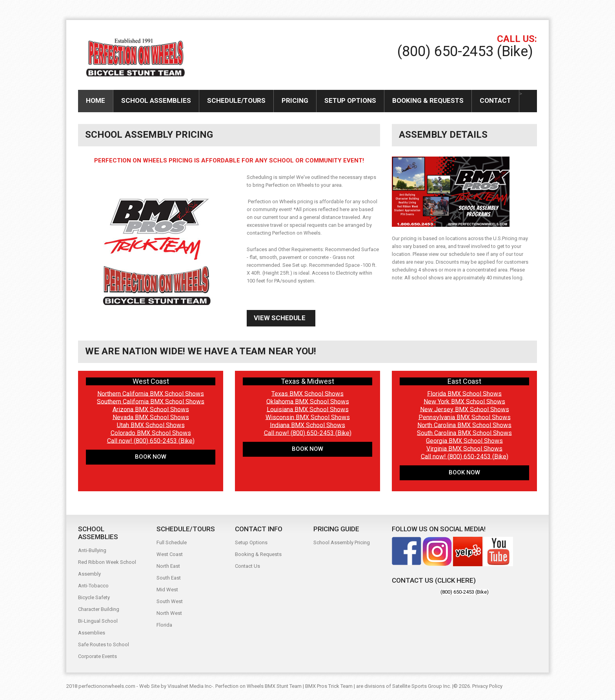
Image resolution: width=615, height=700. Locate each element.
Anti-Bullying (92, 550)
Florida (164, 625)
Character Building (99, 609)
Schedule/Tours (236, 100)
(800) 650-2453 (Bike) (465, 51)
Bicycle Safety (94, 597)
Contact (495, 100)
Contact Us (247, 566)
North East (168, 566)
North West (169, 613)
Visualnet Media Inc (189, 686)
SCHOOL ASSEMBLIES (156, 100)
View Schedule (280, 318)
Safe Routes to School (104, 644)
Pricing (295, 100)
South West (170, 601)
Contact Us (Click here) (434, 580)
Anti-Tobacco (93, 586)
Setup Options (350, 100)
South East (169, 578)
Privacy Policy (487, 686)
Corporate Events (97, 656)
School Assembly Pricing (342, 542)
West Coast (170, 554)
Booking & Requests (428, 100)
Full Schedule (172, 542)
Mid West (167, 590)
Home (96, 100)
